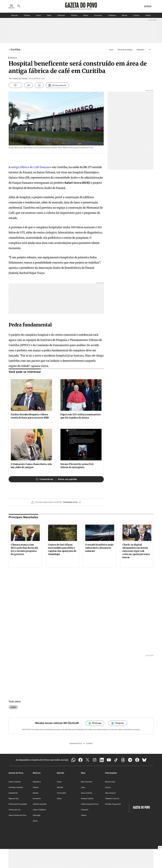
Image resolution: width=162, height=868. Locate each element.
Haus (83, 787)
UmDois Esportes (40, 804)
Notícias (14, 16)
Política (74, 16)
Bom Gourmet (87, 782)
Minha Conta (110, 782)
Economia (98, 16)
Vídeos (148, 16)
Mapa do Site (14, 799)
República (37, 782)
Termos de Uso (15, 810)
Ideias (86, 16)
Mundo (125, 16)
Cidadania (112, 16)
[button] (56, 503)
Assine (108, 787)
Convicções (61, 793)
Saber (49, 16)
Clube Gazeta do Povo (90, 804)
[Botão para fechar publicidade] (160, 848)
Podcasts (85, 810)
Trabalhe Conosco (112, 799)
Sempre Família (87, 799)
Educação (37, 815)
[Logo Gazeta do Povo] (81, 5)
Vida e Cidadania (39, 810)
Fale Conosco (110, 793)
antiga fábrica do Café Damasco (31, 167)
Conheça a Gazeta (16, 787)
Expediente (13, 793)
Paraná (36, 787)
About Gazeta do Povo (17, 815)
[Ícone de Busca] (19, 6)
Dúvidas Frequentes (113, 804)
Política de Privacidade (18, 804)
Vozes (38, 16)
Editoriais (61, 16)
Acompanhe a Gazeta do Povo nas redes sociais (42, 760)
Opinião (60, 787)
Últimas (27, 16)
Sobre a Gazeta (15, 782)
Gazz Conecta (86, 793)
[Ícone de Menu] (11, 6)
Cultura (136, 16)
